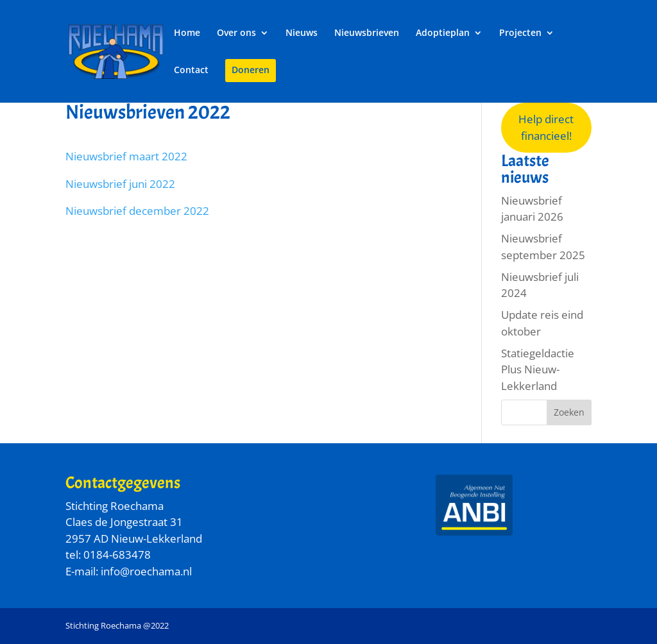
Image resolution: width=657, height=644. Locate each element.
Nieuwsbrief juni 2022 (120, 184)
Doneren (251, 71)
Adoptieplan (443, 33)
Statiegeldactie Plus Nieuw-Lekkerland (538, 369)
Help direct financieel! (546, 127)
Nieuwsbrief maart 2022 (126, 156)
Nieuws (302, 33)
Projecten (520, 33)
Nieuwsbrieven (367, 33)
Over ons (236, 33)
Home (187, 33)
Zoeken (569, 412)
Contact (191, 71)
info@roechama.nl (146, 571)
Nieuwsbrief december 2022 (137, 211)
